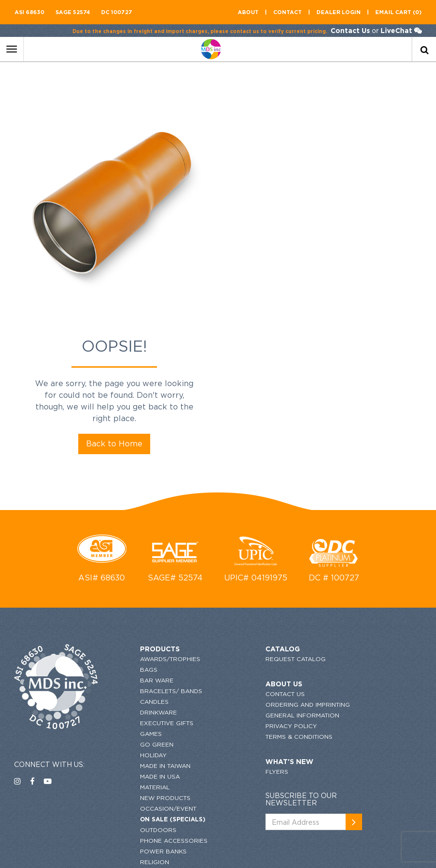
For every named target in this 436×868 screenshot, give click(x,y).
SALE (131, 706)
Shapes (136, 717)
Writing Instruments (159, 791)
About (248, 12)
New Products (149, 631)
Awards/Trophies (154, 492)
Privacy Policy (259, 570)
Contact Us (350, 30)
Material (138, 621)
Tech (131, 738)
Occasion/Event (152, 642)
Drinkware (142, 546)
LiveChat (396, 30)
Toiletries (140, 749)
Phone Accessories (157, 674)
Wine (131, 781)
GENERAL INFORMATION (270, 559)
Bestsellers (145, 802)
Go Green (140, 578)
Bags (132, 503)
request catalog (263, 492)
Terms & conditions (266, 581)
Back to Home (327, 243)
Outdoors (142, 663)
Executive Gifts (150, 556)
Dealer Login (339, 12)
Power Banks (147, 685)
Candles (138, 535)
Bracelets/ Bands (155, 524)
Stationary (143, 727)
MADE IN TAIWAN (149, 599)
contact (288, 12)
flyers (244, 616)
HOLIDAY (137, 588)
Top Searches (147, 770)
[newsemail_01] (413, 508)
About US (251, 517)
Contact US (253, 527)
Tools (134, 759)
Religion (138, 695)
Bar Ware (140, 514)
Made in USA (143, 610)
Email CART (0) (398, 12)
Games (134, 567)
